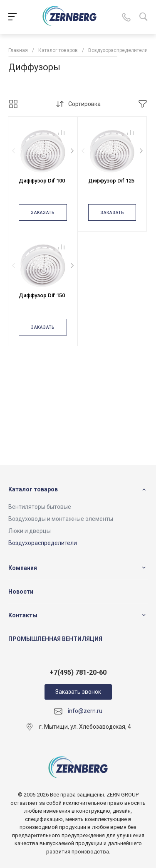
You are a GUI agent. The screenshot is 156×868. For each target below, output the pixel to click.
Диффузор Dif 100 (42, 181)
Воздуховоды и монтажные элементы (61, 519)
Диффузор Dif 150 (42, 295)
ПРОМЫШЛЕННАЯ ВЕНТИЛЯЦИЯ (55, 639)
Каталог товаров (33, 489)
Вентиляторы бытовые (40, 507)
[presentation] (14, 151)
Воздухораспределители (43, 543)
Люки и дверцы (30, 531)
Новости (21, 592)
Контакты (23, 615)
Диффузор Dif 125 (111, 181)
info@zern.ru (85, 711)
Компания (23, 568)
